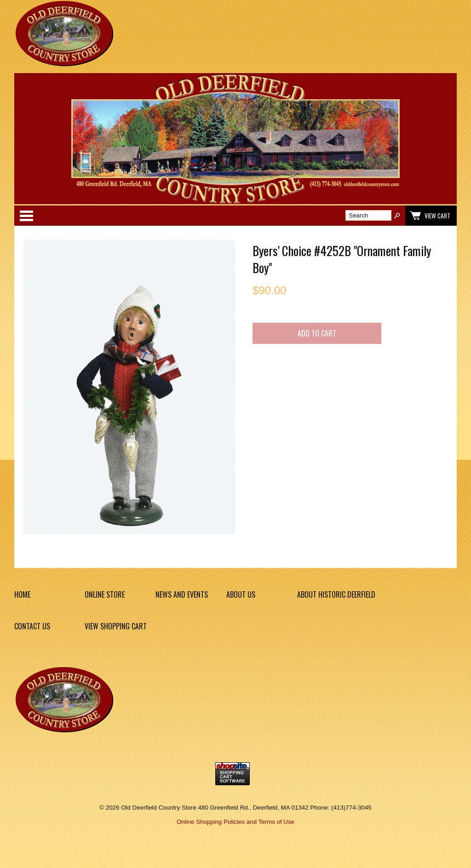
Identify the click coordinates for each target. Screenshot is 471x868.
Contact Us (32, 626)
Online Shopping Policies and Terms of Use (235, 822)
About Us (241, 594)
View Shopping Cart (116, 626)
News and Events (182, 594)
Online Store (105, 594)
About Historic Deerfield (336, 594)
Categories (26, 216)
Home (22, 594)
